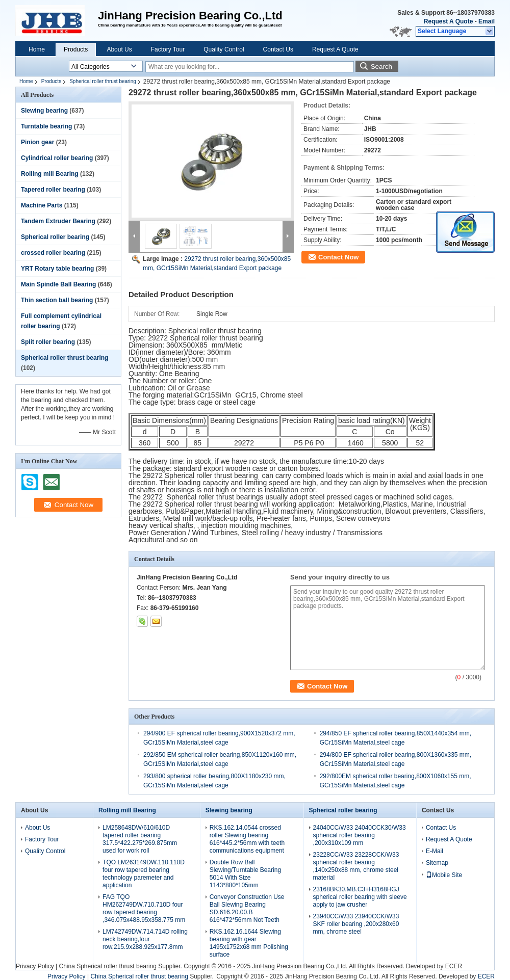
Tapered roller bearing (53, 190)
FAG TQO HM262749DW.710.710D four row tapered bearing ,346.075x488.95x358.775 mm (144, 908)
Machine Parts (42, 205)
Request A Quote (448, 21)
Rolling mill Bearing (50, 174)
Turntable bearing (46, 126)
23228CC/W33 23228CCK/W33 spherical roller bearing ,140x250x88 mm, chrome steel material (356, 866)
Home (37, 49)
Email (487, 21)
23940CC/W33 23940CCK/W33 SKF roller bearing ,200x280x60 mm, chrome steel (356, 924)
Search (381, 67)
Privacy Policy (35, 966)
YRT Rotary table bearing (57, 269)
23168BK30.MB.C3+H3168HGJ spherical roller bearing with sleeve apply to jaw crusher (360, 897)
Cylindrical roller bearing (57, 158)
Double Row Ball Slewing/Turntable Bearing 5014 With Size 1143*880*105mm (245, 874)
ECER (454, 966)
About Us (119, 49)
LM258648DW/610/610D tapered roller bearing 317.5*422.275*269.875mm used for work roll (140, 839)
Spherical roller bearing (55, 237)
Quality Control (224, 49)
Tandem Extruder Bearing (58, 221)
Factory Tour (168, 49)
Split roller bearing (48, 342)
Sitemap (437, 863)
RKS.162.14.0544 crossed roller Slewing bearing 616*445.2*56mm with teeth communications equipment (247, 839)
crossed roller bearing (53, 253)
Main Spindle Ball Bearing (58, 284)
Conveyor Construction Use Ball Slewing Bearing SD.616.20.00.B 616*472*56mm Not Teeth (247, 908)
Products (76, 49)
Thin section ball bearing (57, 300)
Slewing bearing (44, 111)
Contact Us (278, 49)
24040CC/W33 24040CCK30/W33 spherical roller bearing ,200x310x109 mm (360, 835)
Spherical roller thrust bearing (103, 81)
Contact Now (338, 257)
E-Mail (435, 851)
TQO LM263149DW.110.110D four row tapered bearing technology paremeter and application (144, 874)
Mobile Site (444, 875)
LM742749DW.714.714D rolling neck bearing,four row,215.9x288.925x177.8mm (145, 939)
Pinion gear (37, 142)
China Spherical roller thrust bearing (107, 966)
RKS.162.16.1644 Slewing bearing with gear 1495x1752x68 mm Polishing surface (249, 943)
